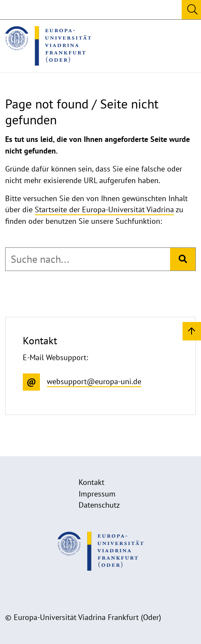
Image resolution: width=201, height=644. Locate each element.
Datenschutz (99, 505)
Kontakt (91, 482)
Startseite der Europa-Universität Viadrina (104, 209)
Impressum (97, 494)
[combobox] (88, 259)
